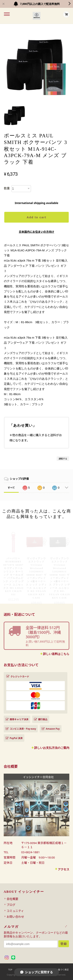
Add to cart (36, 217)
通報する (63, 459)
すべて (11, 488)
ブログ (11, 905)
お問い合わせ (15, 917)
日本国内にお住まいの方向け (37, 232)
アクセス (64, 869)
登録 (64, 944)
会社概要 (12, 899)
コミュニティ (15, 911)
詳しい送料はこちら (56, 654)
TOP (10, 970)
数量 (7, 188)
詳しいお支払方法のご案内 (52, 748)
